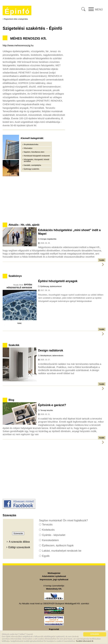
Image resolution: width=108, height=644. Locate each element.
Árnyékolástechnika (31, 144)
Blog (11, 400)
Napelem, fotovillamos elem (34, 152)
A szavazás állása (19, 542)
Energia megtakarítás (48, 239)
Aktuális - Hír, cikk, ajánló (24, 225)
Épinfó (17, 11)
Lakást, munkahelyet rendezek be (62, 551)
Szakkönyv (15, 276)
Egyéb (46, 556)
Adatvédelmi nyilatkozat (54, 576)
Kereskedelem (50, 540)
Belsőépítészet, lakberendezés (52, 356)
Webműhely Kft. (54, 589)
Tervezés (47, 525)
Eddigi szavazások (19, 547)
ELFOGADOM (95, 635)
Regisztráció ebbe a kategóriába (16, 19)
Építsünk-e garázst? (52, 405)
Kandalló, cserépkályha (32, 165)
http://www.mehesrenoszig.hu (18, 45)
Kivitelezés (48, 530)
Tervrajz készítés (47, 410)
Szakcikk (14, 345)
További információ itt (85, 641)
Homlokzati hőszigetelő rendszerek (37, 156)
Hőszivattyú (28, 148)
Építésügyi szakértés (31, 169)
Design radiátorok (51, 350)
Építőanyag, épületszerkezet (51, 286)
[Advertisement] (54, 199)
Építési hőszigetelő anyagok (58, 281)
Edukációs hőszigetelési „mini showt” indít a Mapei (69, 232)
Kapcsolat (54, 629)
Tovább (102, 260)
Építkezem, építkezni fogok (58, 545)
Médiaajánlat (54, 573)
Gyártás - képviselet (54, 535)
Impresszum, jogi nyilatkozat (54, 579)
